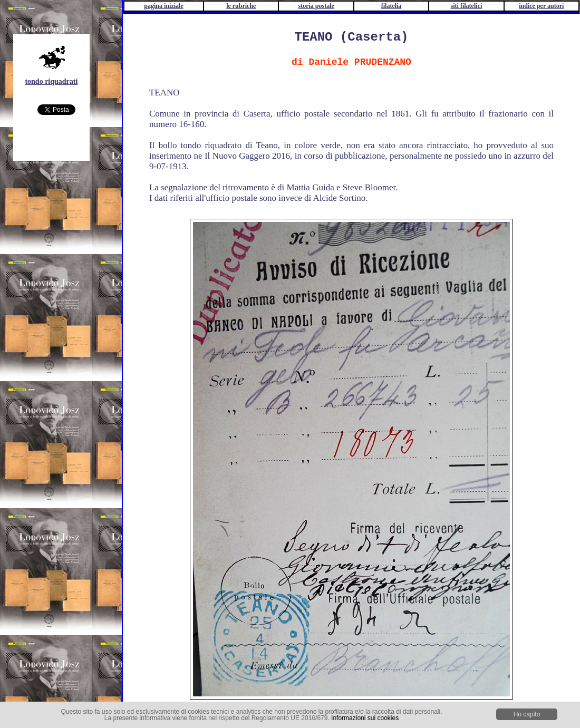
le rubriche (241, 6)
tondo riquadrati (51, 81)
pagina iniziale (163, 6)
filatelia (391, 6)
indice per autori (541, 6)
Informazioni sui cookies (365, 718)
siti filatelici (467, 6)
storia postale (316, 6)
